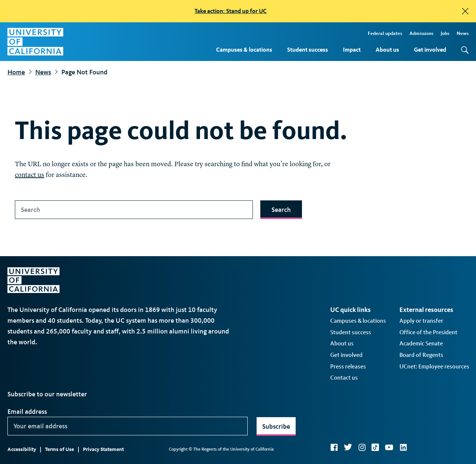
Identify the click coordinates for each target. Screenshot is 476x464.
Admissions (421, 33)
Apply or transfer (421, 321)
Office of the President (428, 332)
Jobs (445, 33)
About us (387, 50)
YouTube (389, 447)
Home (16, 72)
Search (281, 210)
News (463, 33)
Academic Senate (421, 343)
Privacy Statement (103, 449)
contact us (30, 175)
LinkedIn (403, 447)
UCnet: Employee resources (434, 366)
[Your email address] (128, 426)
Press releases (348, 366)
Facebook (334, 447)
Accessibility (22, 449)
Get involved (430, 50)
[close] (465, 11)
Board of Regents (421, 355)
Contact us (344, 378)
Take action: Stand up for (231, 11)
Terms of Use (59, 449)
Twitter (348, 447)
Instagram (362, 447)
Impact (352, 50)
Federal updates (385, 33)
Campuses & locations (244, 50)
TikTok (375, 447)
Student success (308, 50)
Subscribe (276, 426)
